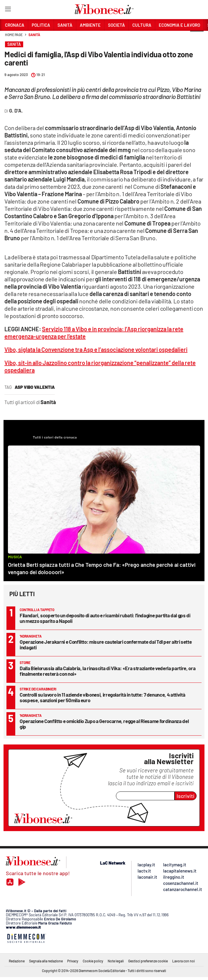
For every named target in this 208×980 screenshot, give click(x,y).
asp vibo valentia (35, 387)
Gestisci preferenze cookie (148, 961)
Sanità (34, 35)
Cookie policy (93, 961)
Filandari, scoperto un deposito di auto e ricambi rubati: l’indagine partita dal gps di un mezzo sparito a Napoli (105, 618)
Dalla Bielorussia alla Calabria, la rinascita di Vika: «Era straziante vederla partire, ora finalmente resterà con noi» (108, 671)
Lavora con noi (184, 961)
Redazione (17, 961)
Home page (14, 35)
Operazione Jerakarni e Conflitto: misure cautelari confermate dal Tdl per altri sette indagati (106, 644)
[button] (197, 38)
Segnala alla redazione (46, 961)
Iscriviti (186, 796)
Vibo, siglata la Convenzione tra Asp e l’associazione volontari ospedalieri (96, 349)
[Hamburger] (8, 10)
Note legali (116, 961)
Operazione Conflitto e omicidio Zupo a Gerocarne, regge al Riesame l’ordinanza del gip (104, 724)
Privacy (73, 961)
